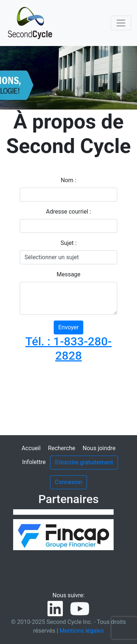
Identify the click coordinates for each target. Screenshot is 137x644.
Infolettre (34, 462)
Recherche (62, 448)
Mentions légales (82, 631)
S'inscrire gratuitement (84, 462)
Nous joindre (99, 448)
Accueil (31, 448)
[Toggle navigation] (121, 23)
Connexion (68, 482)
